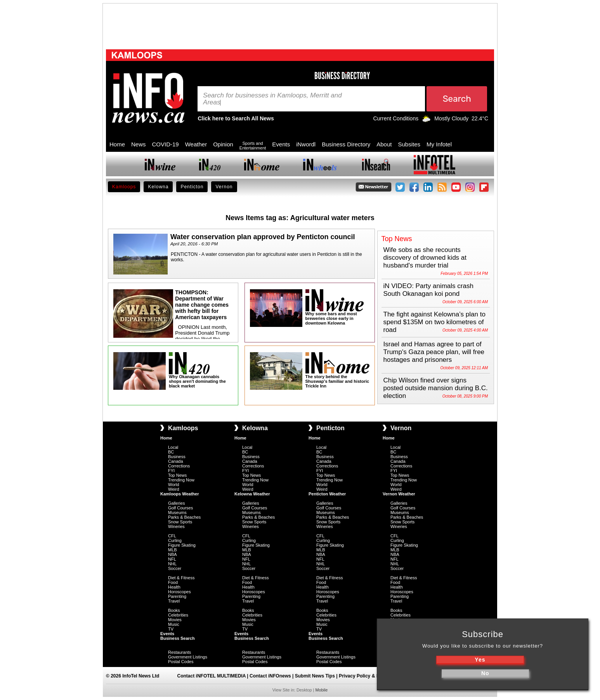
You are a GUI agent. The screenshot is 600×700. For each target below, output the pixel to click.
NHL (172, 564)
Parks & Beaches (184, 517)
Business (177, 457)
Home (117, 144)
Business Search (178, 638)
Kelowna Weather (252, 494)
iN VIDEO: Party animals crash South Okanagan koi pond (428, 290)
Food (173, 582)
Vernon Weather (399, 494)
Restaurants (179, 652)
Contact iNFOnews (270, 676)
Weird (174, 489)
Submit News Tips (315, 676)
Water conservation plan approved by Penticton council (263, 237)
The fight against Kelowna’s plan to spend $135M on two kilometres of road (434, 322)
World (174, 485)
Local (173, 447)
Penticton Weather (327, 494)
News (139, 144)
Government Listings (188, 657)
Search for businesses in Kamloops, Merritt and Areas (272, 99)
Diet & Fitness (181, 578)
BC (171, 452)
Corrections (179, 466)
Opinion (223, 144)
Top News (177, 475)
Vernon (224, 187)
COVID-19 (166, 144)
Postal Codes (181, 662)
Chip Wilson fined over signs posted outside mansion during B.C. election (436, 388)
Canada (176, 461)
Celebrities (178, 615)
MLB (173, 550)
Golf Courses (180, 508)
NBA (173, 554)
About (384, 144)
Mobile (321, 690)
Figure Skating (182, 545)
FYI (171, 471)
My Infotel (439, 144)
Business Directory (346, 144)
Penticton (192, 187)
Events (281, 144)
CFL (172, 536)
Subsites (409, 144)
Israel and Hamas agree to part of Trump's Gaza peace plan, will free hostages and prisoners (434, 352)
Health (174, 587)
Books (174, 610)
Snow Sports (180, 522)
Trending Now (181, 480)
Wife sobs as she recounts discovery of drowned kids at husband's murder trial (425, 258)
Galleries (176, 503)
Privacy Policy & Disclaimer (369, 676)
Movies (175, 620)
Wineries (176, 526)
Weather (196, 144)
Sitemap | (415, 676)
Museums (177, 512)
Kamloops (124, 187)
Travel (174, 601)
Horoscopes (179, 592)
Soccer (175, 568)
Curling (175, 540)
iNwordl (306, 144)
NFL (172, 559)
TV (171, 629)
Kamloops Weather (179, 494)
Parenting (177, 596)
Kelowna (158, 187)
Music (174, 624)
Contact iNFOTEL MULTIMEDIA (212, 676)
